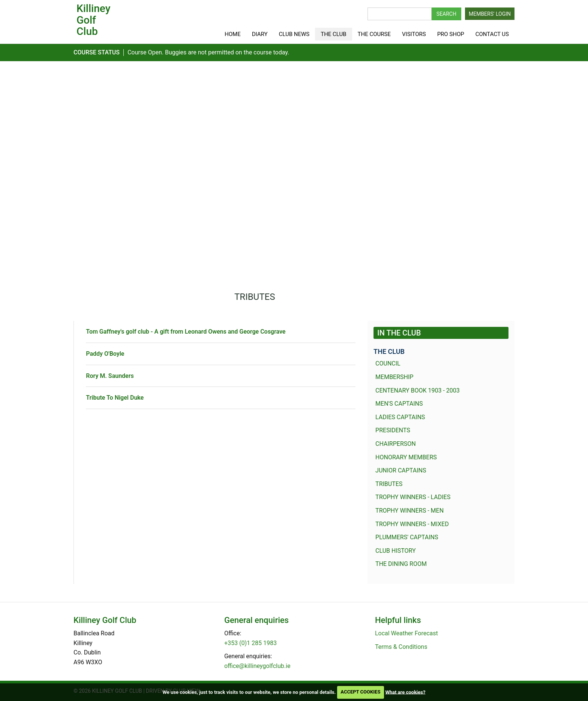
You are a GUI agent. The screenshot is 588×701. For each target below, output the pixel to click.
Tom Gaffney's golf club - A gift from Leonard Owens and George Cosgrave (186, 332)
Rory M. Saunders (110, 376)
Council (388, 363)
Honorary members (406, 457)
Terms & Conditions (401, 647)
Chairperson (396, 444)
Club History (396, 551)
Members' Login (490, 14)
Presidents (393, 430)
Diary (260, 34)
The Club (333, 34)
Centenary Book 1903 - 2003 (418, 390)
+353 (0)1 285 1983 (250, 643)
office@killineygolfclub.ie (257, 666)
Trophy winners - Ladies (413, 497)
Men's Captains (399, 404)
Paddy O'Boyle (105, 354)
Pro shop (451, 34)
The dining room (401, 564)
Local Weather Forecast (406, 633)
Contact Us (492, 34)
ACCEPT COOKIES (360, 692)
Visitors (414, 34)
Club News (294, 34)
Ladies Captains (400, 417)
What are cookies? (405, 692)
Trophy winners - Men (409, 511)
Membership (394, 377)
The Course (374, 34)
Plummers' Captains (407, 537)
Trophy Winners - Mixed (412, 524)
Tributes (389, 484)
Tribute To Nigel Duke (115, 398)
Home (233, 34)
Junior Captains (401, 470)
